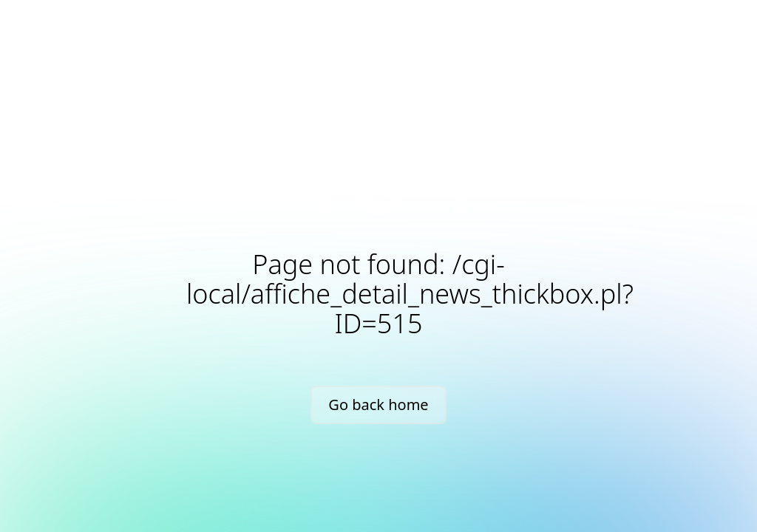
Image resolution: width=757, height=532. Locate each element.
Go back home (378, 405)
